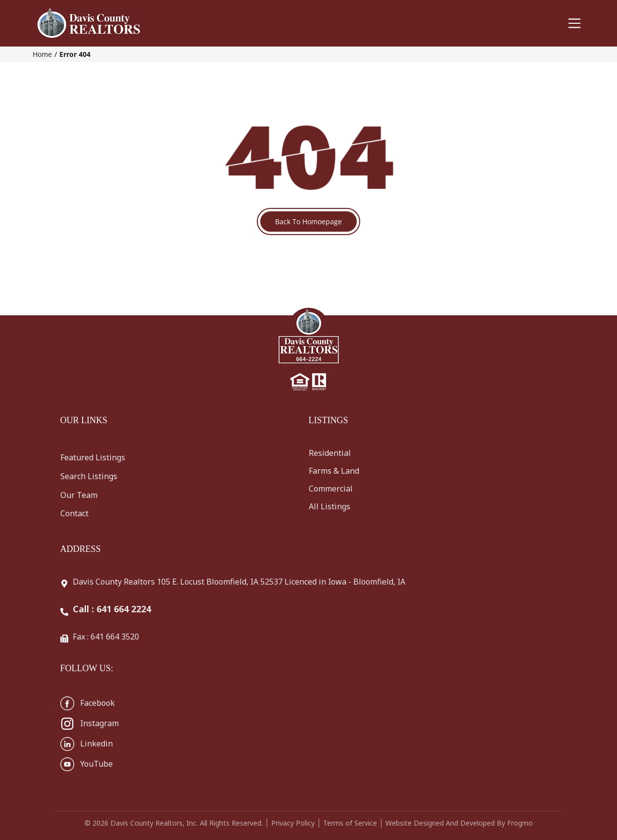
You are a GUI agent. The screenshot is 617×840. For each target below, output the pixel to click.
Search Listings (89, 476)
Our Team (79, 495)
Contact (74, 513)
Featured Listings (93, 457)
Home (42, 54)
